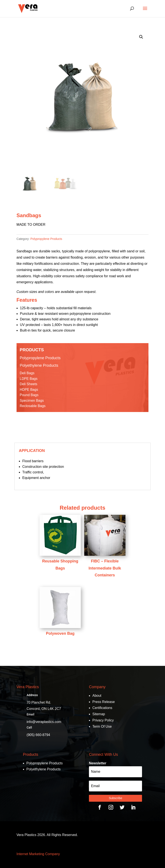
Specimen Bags (32, 401)
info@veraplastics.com (44, 722)
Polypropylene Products (46, 239)
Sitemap (99, 714)
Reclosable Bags (33, 406)
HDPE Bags (29, 390)
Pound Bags (29, 395)
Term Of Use (102, 726)
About (97, 696)
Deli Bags (27, 373)
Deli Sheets (29, 384)
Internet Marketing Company (38, 854)
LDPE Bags (29, 379)
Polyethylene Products (39, 365)
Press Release (104, 702)
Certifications (102, 708)
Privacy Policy (103, 720)
